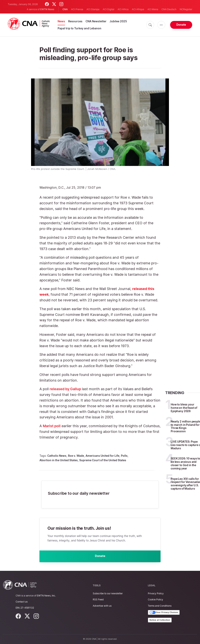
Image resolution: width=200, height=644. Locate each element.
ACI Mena (153, 9)
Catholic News (57, 456)
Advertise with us (102, 606)
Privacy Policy (156, 593)
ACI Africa (123, 9)
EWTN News (47, 9)
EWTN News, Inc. (46, 596)
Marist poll (52, 426)
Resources (75, 21)
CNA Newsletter (96, 21)
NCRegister (186, 9)
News (61, 21)
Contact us (22, 602)
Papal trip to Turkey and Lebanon (79, 28)
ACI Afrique (138, 9)
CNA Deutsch (169, 9)
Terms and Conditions (160, 606)
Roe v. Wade (76, 456)
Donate (181, 25)
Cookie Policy (155, 600)
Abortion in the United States (59, 460)
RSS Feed (98, 600)
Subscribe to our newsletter (108, 593)
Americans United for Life (102, 456)
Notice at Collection (160, 620)
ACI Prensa (77, 9)
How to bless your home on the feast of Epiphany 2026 (184, 408)
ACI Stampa (93, 9)
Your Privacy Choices (164, 612)
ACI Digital (108, 9)
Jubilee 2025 (118, 21)
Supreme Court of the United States (103, 460)
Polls (124, 456)
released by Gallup (65, 389)
